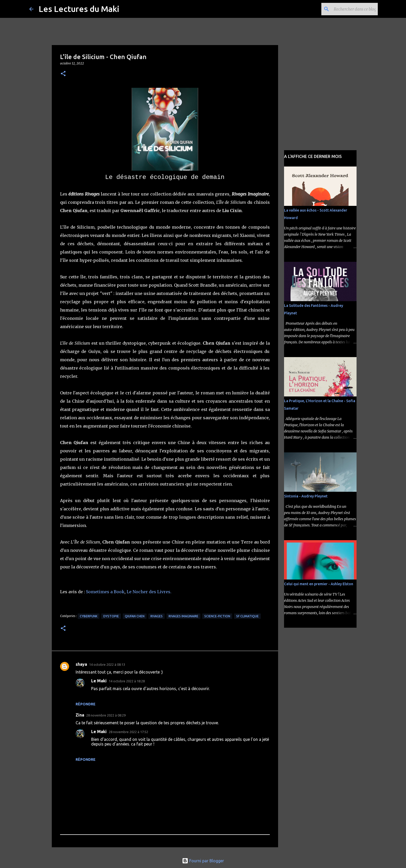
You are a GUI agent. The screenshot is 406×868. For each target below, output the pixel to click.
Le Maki (99, 681)
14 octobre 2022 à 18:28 (127, 681)
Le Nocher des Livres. (149, 592)
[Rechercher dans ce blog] (351, 9)
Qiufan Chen (135, 616)
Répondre (86, 704)
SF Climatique (247, 616)
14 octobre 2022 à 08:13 (107, 664)
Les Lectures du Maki (79, 9)
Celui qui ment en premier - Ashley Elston (319, 584)
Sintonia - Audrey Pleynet (306, 496)
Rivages (157, 616)
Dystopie (111, 616)
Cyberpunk (89, 616)
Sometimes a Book (105, 592)
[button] (63, 74)
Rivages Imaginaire (183, 616)
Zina (80, 715)
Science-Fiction (217, 616)
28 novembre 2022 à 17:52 (128, 732)
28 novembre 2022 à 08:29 (106, 715)
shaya (81, 664)
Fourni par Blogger (203, 861)
